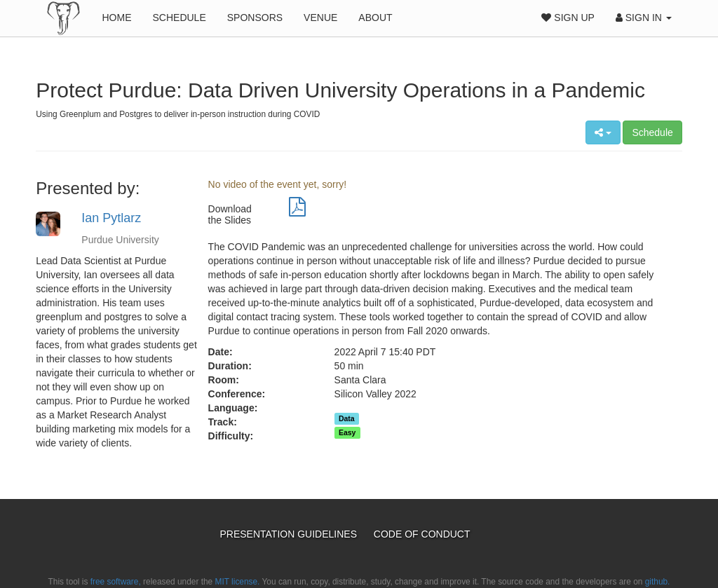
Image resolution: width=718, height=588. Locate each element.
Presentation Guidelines (289, 534)
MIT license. (238, 582)
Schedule (179, 18)
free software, (116, 582)
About (375, 18)
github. (658, 582)
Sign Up (568, 18)
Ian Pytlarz (111, 218)
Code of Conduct (422, 534)
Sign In (644, 18)
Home (116, 18)
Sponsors (255, 18)
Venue (320, 18)
